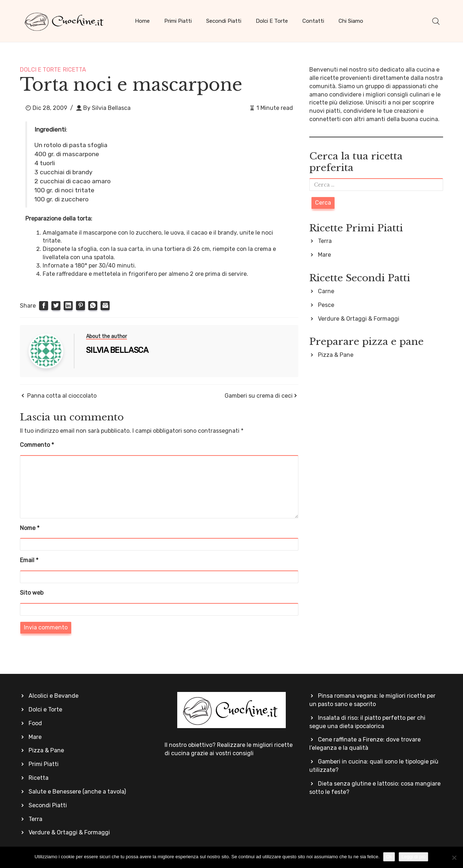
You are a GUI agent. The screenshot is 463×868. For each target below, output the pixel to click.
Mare (324, 255)
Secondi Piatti (224, 21)
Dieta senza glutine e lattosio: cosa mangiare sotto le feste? (375, 788)
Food (35, 723)
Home (142, 21)
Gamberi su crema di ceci (259, 396)
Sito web (32, 593)
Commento (37, 445)
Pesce (326, 305)
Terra (325, 241)
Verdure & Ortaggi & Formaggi (359, 319)
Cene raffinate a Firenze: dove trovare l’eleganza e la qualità (365, 744)
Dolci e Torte (272, 21)
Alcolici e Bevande (54, 696)
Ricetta (75, 70)
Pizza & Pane (336, 355)
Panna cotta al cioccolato (62, 396)
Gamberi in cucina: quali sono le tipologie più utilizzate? (374, 766)
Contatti (313, 21)
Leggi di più (414, 857)
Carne (326, 291)
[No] (454, 858)
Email (29, 560)
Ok (389, 857)
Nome (30, 528)
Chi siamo (351, 21)
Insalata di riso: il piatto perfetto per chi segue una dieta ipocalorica (367, 722)
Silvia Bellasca (111, 108)
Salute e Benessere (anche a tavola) (77, 792)
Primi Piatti (178, 21)
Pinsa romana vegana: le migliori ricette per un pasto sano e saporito (372, 700)
